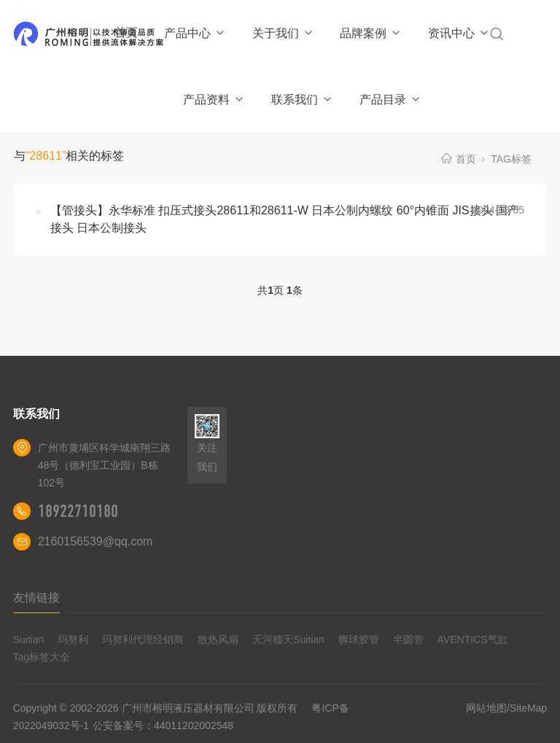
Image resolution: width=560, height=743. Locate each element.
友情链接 (36, 598)
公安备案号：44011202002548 (163, 726)
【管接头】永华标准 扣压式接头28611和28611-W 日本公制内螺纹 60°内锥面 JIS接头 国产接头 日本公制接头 (285, 219)
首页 (126, 32)
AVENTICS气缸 (473, 639)
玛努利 (73, 639)
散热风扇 (218, 639)
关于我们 (283, 33)
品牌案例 (371, 33)
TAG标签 (511, 159)
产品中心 (195, 33)
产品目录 (390, 100)
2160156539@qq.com (96, 541)
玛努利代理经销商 (143, 639)
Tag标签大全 (42, 657)
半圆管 (408, 639)
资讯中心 (459, 33)
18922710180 (78, 511)
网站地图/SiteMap (506, 708)
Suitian (29, 639)
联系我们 (302, 100)
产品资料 (214, 100)
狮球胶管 (359, 639)
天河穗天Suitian (288, 639)
